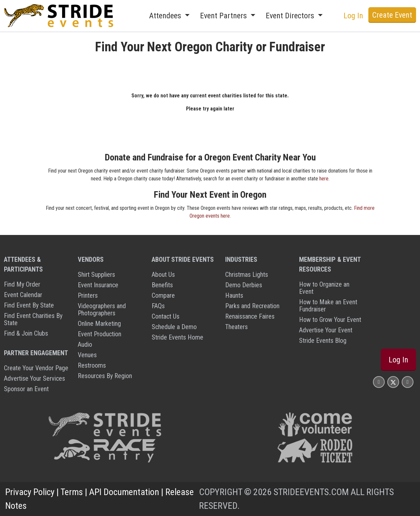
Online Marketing (99, 324)
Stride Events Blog (323, 341)
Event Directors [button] (291, 16)
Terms (72, 492)
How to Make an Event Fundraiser (328, 306)
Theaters (236, 327)
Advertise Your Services (34, 378)
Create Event (392, 15)
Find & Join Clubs (26, 333)
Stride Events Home (177, 337)
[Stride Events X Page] (393, 382)
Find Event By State (29, 305)
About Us (163, 275)
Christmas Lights (247, 275)
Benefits (162, 285)
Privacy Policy (30, 492)
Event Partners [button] (224, 16)
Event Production (100, 334)
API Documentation (124, 492)
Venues (87, 355)
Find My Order (22, 284)
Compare (163, 295)
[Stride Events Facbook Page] (379, 382)
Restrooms (92, 365)
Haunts (234, 295)
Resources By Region (105, 376)
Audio (85, 344)
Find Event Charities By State (33, 319)
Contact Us (166, 316)
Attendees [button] (166, 16)
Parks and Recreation (252, 306)
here (324, 179)
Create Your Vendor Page (36, 368)
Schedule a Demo (174, 327)
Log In (353, 16)
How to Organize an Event (324, 288)
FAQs (158, 306)
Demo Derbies (244, 285)
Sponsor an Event (26, 389)
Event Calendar (23, 295)
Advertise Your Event (326, 330)
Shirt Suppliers (96, 275)
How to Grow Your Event (330, 320)
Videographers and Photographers (102, 309)
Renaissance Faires (250, 316)
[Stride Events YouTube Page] (408, 382)
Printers (88, 295)
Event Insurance (98, 285)
